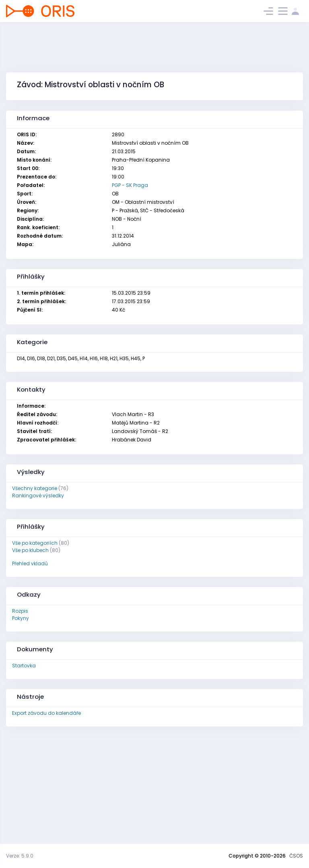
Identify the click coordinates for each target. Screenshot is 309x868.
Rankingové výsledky (38, 496)
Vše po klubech (30, 550)
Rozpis (20, 611)
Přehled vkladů (30, 563)
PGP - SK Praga (130, 185)
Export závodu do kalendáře (46, 713)
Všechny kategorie (35, 488)
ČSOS (296, 856)
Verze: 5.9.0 (20, 856)
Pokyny (21, 618)
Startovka (24, 666)
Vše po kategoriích (35, 543)
